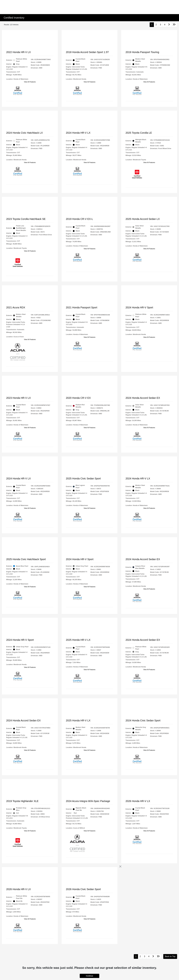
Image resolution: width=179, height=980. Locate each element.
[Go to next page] (169, 25)
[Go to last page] (174, 25)
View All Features (30, 82)
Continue (89, 976)
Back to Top (170, 956)
